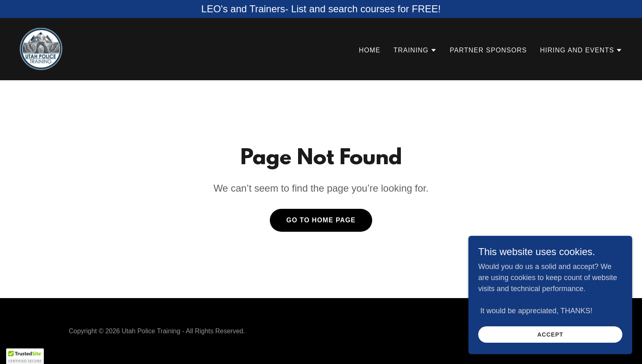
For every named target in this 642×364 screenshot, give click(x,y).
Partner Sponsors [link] (488, 50)
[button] (415, 50)
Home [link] (370, 50)
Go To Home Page (321, 220)
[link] (41, 49)
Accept (550, 335)
